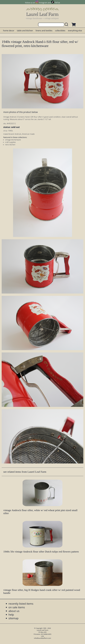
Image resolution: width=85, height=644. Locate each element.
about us (14, 611)
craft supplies (10, 142)
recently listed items (21, 604)
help (11, 615)
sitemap (14, 618)
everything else (75, 31)
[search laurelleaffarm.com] (67, 25)
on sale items (17, 607)
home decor (9, 31)
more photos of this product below (20, 112)
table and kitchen (25, 31)
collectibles (60, 31)
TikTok (57, 3)
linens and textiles (44, 31)
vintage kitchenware (13, 140)
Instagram (43, 3)
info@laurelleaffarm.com (42, 638)
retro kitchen (10, 145)
